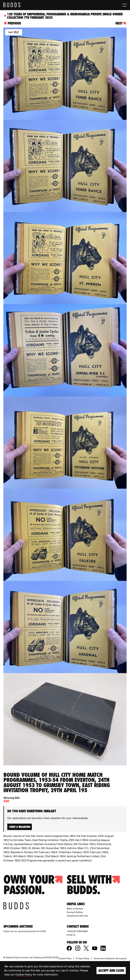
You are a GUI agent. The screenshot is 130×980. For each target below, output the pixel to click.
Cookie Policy (65, 958)
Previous (13, 23)
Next (121, 23)
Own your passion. (33, 885)
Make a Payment (75, 909)
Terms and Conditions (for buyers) (110, 958)
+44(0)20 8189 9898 (77, 931)
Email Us (71, 935)
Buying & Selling (75, 912)
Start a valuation (20, 827)
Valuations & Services (77, 916)
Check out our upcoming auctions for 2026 (25, 931)
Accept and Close (111, 970)
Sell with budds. (93, 885)
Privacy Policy (83, 958)
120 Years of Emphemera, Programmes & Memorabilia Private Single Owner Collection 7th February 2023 (63, 16)
